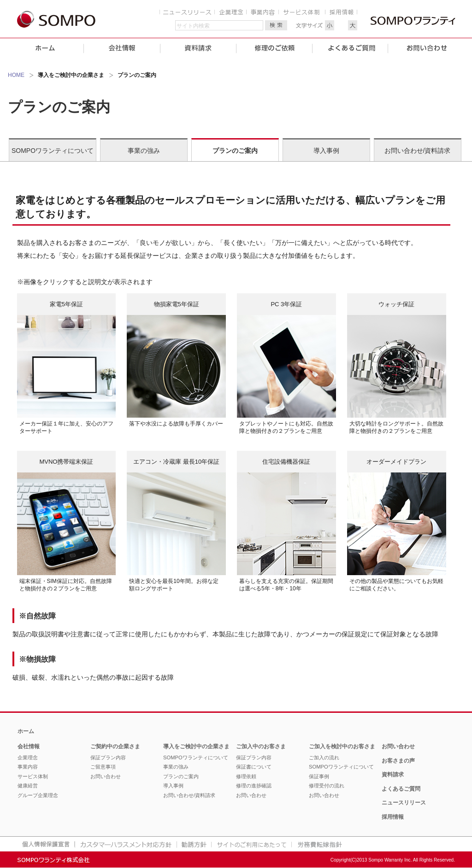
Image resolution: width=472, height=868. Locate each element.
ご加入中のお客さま (261, 746)
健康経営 (28, 786)
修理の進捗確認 (254, 786)
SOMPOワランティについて (53, 151)
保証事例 (319, 776)
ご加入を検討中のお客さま (342, 746)
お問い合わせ (106, 776)
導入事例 (326, 151)
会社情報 (29, 746)
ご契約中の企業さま (115, 746)
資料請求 (393, 775)
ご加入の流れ (324, 757)
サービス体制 (33, 776)
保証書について (254, 767)
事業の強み (144, 151)
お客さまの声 (398, 761)
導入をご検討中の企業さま (196, 746)
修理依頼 (246, 776)
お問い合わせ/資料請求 (418, 151)
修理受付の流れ (327, 786)
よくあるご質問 (401, 789)
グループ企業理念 (38, 795)
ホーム (26, 731)
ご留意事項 (103, 767)
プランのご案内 (235, 151)
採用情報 (393, 817)
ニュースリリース (404, 803)
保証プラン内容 (108, 757)
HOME (16, 75)
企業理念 (28, 757)
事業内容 (28, 767)
